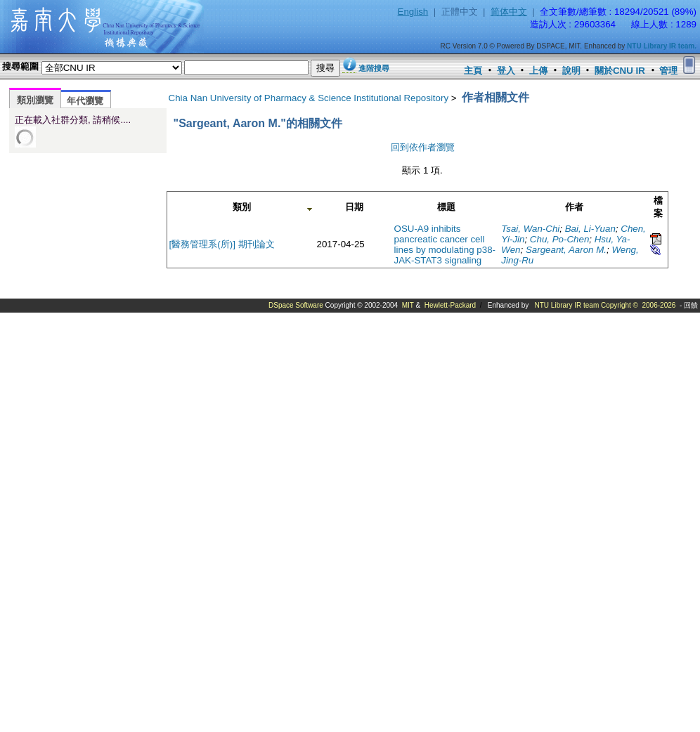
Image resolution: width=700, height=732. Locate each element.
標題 (446, 207)
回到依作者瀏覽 (423, 147)
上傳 (538, 71)
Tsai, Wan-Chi (530, 229)
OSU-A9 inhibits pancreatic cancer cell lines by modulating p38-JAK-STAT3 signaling (445, 244)
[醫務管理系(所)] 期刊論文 (222, 244)
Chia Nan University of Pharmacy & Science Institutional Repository (309, 98)
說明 (571, 71)
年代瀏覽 (85, 101)
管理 (668, 71)
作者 (574, 207)
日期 (354, 207)
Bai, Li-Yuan (590, 229)
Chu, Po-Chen (559, 239)
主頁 (473, 71)
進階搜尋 (374, 68)
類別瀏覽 (35, 100)
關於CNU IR (620, 71)
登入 (506, 71)
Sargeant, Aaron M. (566, 250)
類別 (242, 207)
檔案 (658, 207)
